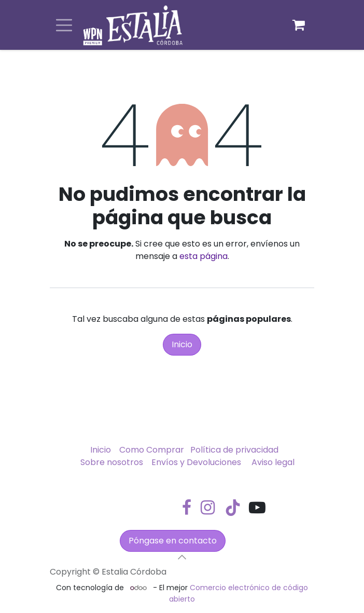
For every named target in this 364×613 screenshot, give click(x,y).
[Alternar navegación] (64, 25)
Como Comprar (152, 450)
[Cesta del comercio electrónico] (299, 25)
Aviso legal (273, 462)
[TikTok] (233, 508)
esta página (204, 256)
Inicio (182, 344)
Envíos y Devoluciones (196, 462)
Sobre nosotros (112, 462)
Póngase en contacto (173, 541)
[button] (182, 557)
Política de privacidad (234, 450)
